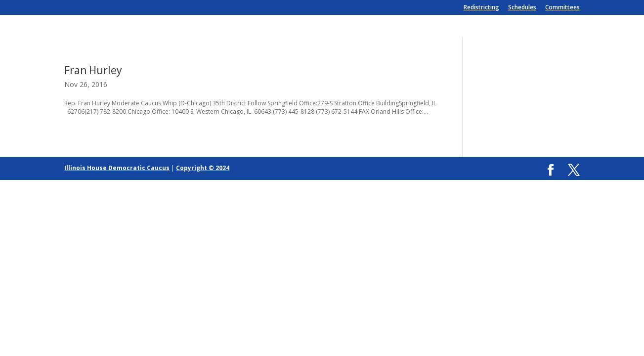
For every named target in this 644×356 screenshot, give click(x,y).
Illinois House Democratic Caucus (117, 168)
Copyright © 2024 (203, 168)
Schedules (522, 8)
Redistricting (481, 8)
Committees (562, 8)
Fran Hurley (93, 70)
